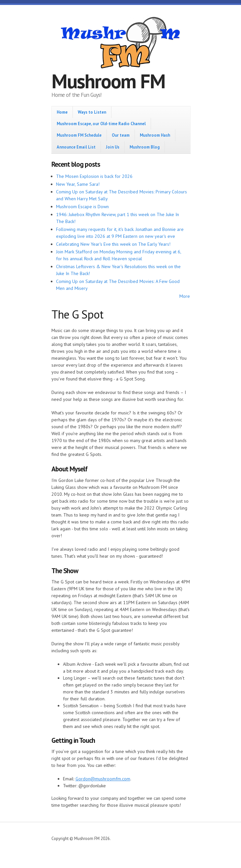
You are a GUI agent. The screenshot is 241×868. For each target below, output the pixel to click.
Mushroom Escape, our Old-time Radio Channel (101, 124)
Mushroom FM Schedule (79, 135)
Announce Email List (76, 147)
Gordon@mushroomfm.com (103, 779)
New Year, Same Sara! (78, 184)
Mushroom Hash (155, 135)
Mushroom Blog (145, 147)
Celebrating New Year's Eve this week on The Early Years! (113, 244)
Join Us (113, 147)
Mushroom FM (108, 81)
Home (62, 112)
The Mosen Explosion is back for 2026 (94, 176)
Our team (121, 135)
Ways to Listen (92, 112)
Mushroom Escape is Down (82, 207)
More (185, 296)
